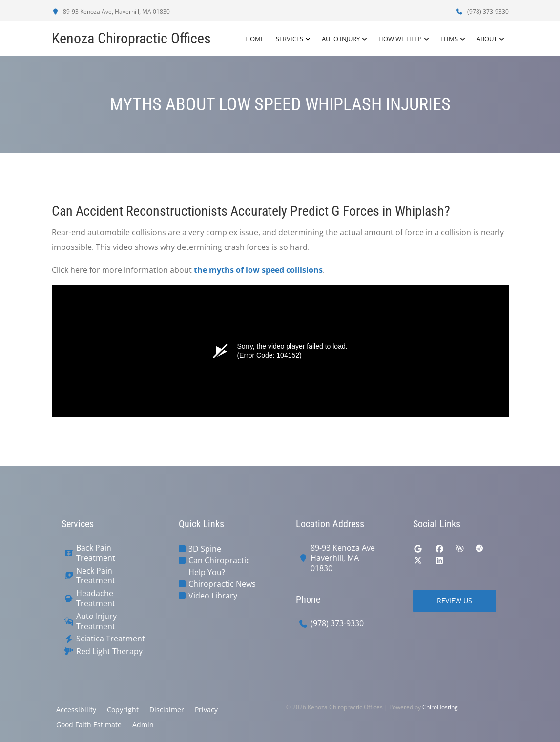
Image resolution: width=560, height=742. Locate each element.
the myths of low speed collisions (258, 270)
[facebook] (439, 549)
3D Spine (205, 549)
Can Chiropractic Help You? (219, 566)
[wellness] (460, 549)
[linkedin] (439, 560)
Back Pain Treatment (96, 553)
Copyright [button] (123, 710)
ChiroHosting (440, 707)
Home (255, 39)
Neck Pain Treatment (96, 576)
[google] (418, 549)
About (487, 39)
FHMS (449, 39)
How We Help (400, 39)
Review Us (455, 601)
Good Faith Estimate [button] (89, 725)
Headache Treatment (96, 598)
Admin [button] (143, 725)
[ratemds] (479, 549)
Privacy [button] (206, 710)
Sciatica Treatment (111, 639)
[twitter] (418, 560)
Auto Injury (341, 39)
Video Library (213, 596)
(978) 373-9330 (482, 11)
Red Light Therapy (109, 651)
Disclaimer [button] (167, 710)
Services (290, 39)
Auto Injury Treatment (96, 621)
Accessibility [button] (76, 710)
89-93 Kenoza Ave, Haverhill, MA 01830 (111, 11)
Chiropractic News (222, 584)
